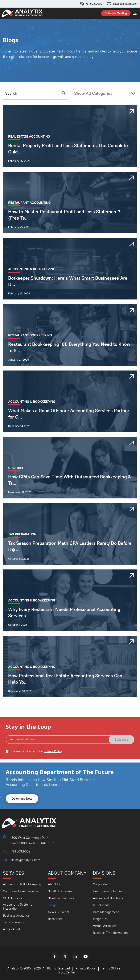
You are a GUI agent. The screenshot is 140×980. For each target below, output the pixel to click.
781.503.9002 (94, 4)
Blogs (53, 905)
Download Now (22, 799)
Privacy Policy (53, 751)
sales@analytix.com (126, 4)
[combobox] (105, 93)
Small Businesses (60, 891)
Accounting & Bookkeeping (22, 884)
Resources (55, 919)
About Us (54, 884)
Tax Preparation (14, 922)
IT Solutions (101, 905)
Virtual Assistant (105, 926)
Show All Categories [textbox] (93, 93)
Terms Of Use (111, 968)
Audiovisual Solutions (108, 898)
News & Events (59, 912)
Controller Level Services (21, 891)
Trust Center (67, 972)
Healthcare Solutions (108, 891)
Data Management (106, 912)
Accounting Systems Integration (17, 906)
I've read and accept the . (37, 751)
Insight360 (101, 919)
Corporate (100, 884)
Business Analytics (16, 915)
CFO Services (13, 898)
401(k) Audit (11, 929)
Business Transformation (110, 933)
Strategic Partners (61, 898)
